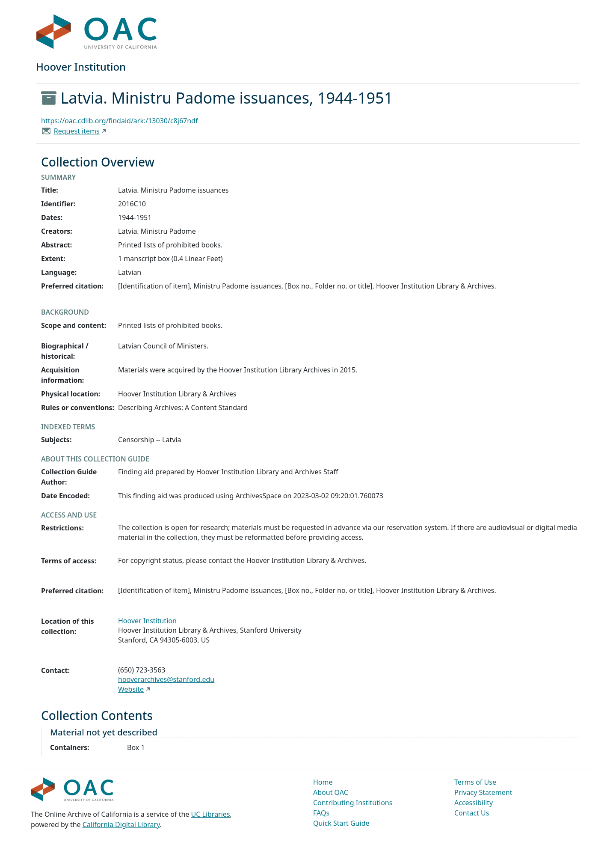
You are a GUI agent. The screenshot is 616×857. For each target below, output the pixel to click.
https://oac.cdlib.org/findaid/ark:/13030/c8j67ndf (119, 121)
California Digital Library (121, 824)
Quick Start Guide (341, 823)
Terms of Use (475, 782)
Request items (77, 131)
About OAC (331, 792)
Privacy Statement (483, 792)
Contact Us (472, 813)
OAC (97, 32)
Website (131, 689)
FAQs (321, 813)
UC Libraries (211, 814)
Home (323, 782)
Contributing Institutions (353, 803)
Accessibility (474, 803)
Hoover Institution (147, 621)
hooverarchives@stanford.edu (166, 679)
